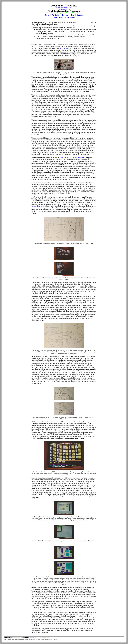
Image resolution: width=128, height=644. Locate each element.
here (52, 206)
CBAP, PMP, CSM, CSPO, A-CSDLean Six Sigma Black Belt (64, 9)
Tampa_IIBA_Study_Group (64, 17)
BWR (68, 26)
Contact (80, 15)
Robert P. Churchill (64, 6)
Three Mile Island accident (43, 45)
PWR (74, 26)
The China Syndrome (62, 48)
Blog (72, 15)
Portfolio (55, 15)
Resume (65, 15)
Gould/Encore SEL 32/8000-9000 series (72, 158)
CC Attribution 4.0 (34, 638)
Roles (47, 15)
